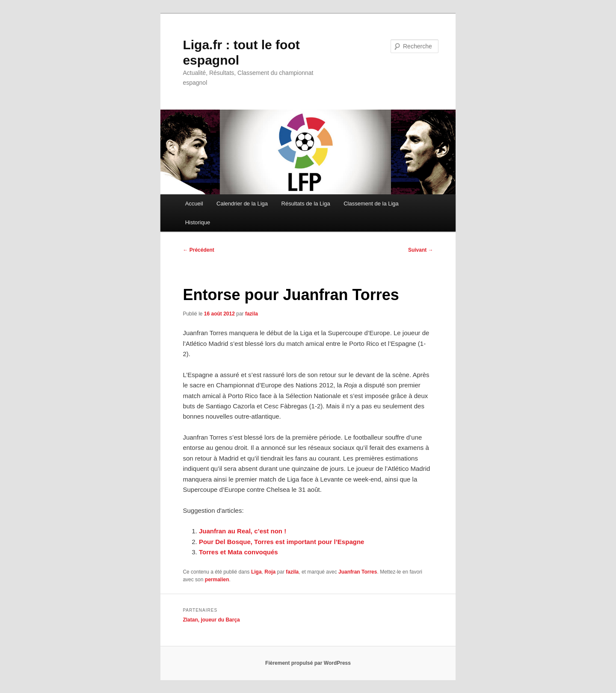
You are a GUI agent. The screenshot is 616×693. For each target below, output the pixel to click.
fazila (252, 314)
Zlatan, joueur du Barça (211, 620)
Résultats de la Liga (306, 204)
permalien (217, 580)
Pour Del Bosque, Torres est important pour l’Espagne (281, 542)
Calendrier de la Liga (242, 204)
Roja (270, 572)
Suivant (421, 250)
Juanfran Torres (358, 572)
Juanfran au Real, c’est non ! (243, 531)
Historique (198, 222)
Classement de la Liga (371, 204)
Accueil (194, 204)
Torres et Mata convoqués (238, 552)
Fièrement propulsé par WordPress (308, 663)
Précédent (198, 250)
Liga (256, 572)
